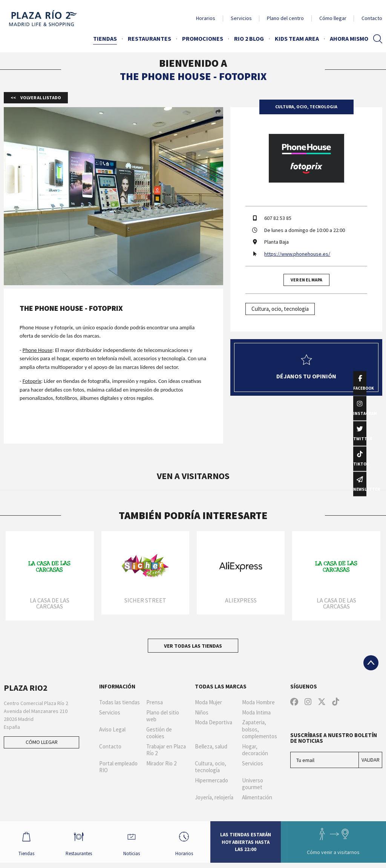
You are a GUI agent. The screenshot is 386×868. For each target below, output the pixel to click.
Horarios (206, 18)
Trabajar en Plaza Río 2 (166, 750)
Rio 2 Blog (249, 38)
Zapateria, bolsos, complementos (260, 730)
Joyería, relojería (214, 797)
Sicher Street (145, 600)
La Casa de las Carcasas (50, 603)
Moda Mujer (208, 702)
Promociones (203, 38)
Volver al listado (40, 98)
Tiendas (105, 38)
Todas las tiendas (119, 702)
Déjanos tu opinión (306, 367)
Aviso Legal (112, 730)
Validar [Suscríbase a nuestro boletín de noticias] (371, 760)
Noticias (140, 844)
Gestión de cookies (159, 733)
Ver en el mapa (306, 280)
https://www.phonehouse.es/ (297, 254)
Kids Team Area (297, 38)
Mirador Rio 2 (161, 764)
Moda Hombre (258, 702)
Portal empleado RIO (118, 767)
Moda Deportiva (214, 722)
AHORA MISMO (349, 38)
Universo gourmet (253, 784)
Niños (202, 713)
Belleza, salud (211, 747)
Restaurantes (149, 38)
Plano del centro (285, 18)
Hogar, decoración (255, 750)
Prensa (155, 702)
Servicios (241, 18)
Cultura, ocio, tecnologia (280, 309)
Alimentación (257, 797)
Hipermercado (211, 780)
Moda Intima (256, 713)
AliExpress (241, 600)
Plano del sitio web (163, 716)
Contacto (372, 18)
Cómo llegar (333, 18)
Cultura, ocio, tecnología (211, 767)
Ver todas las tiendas (193, 646)
